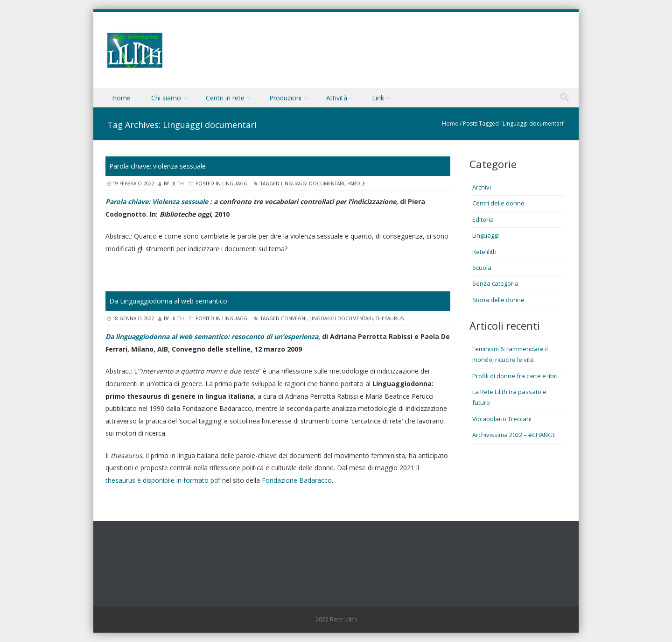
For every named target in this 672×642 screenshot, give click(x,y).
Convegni (294, 318)
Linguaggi (235, 183)
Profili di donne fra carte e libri (515, 376)
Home (121, 98)
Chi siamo (166, 98)
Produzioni (285, 98)
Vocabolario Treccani (502, 419)
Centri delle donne (498, 203)
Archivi (482, 187)
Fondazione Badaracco (297, 480)
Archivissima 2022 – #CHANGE (514, 435)
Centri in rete (225, 98)
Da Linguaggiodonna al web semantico (168, 301)
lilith (177, 183)
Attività (337, 98)
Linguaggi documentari (313, 183)
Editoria (483, 219)
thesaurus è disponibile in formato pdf (163, 480)
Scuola (482, 268)
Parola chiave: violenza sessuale (157, 166)
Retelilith (484, 252)
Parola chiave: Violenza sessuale (157, 201)
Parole (356, 183)
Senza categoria (495, 283)
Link (378, 98)
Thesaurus (390, 318)
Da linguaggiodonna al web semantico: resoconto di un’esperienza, (213, 336)
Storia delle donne (498, 300)
